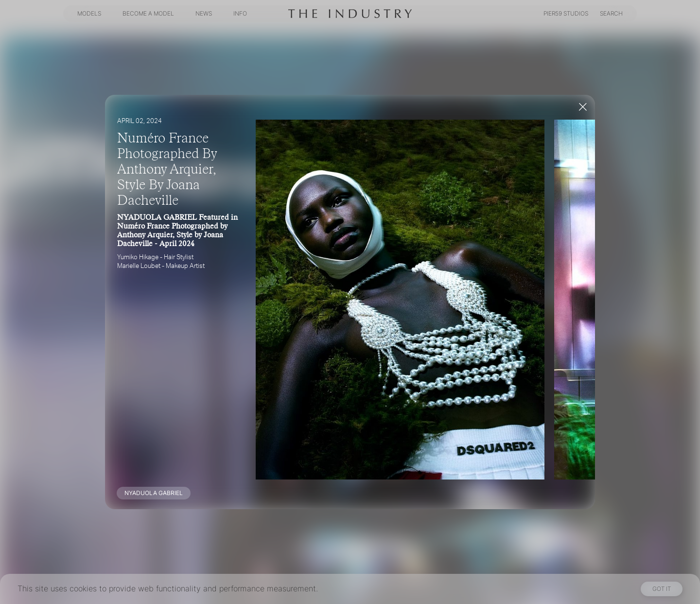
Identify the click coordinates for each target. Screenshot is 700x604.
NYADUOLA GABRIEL (154, 493)
